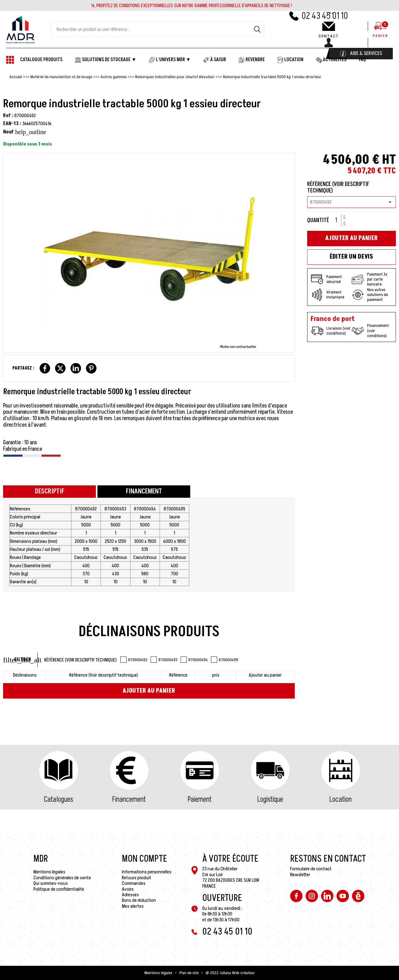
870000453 (164, 660)
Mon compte (144, 859)
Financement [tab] (144, 491)
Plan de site (189, 973)
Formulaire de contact (311, 869)
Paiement (200, 799)
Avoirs (128, 889)
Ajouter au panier (149, 691)
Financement (129, 799)
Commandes (134, 883)
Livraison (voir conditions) (331, 331)
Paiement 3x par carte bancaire (369, 279)
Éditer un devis (351, 257)
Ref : (8, 116)
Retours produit (137, 878)
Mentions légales (49, 872)
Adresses (130, 895)
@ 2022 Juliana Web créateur (230, 973)
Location (341, 799)
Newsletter (300, 875)
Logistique (270, 799)
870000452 (134, 660)
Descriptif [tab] (50, 491)
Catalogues (58, 799)
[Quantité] (338, 220)
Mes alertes (133, 906)
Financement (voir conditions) (370, 331)
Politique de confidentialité (59, 889)
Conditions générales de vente (62, 878)
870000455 (225, 660)
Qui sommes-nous (51, 883)
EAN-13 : (12, 124)
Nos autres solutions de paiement (370, 295)
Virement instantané (328, 295)
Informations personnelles (147, 872)
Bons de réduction (139, 900)
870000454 (194, 660)
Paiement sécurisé (326, 279)
